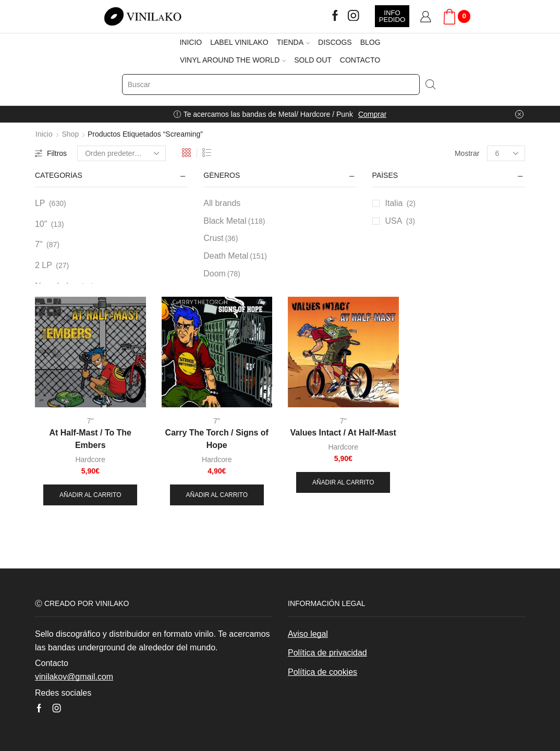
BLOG (370, 42)
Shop (70, 134)
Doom (222, 274)
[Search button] (430, 84)
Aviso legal (308, 634)
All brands (222, 203)
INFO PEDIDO (392, 16)
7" (39, 244)
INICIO (191, 42)
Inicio (44, 134)
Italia (394, 203)
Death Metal (235, 256)
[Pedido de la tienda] (121, 153)
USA (394, 221)
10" (41, 224)
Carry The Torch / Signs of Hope (217, 439)
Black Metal (234, 221)
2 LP (44, 265)
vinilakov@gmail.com (74, 677)
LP (40, 203)
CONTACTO (360, 60)
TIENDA (293, 42)
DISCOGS (335, 42)
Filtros (51, 153)
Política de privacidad (327, 653)
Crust (221, 238)
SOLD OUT (313, 60)
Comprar (372, 114)
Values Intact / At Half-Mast (343, 433)
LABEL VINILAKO (239, 42)
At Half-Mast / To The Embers (90, 439)
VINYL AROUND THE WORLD (233, 60)
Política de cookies (322, 672)
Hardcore (90, 459)
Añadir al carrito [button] (90, 495)
